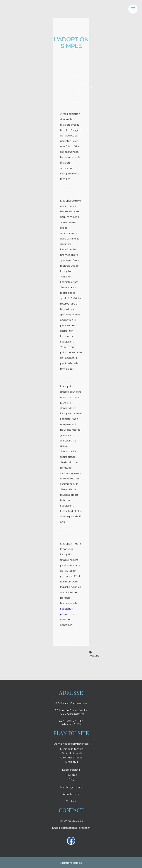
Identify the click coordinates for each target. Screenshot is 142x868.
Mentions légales (71, 863)
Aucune (94, 654)
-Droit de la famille (71, 749)
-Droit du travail (71, 753)
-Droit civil (71, 762)
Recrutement (71, 794)
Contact (71, 801)
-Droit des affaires (71, 757)
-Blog (71, 779)
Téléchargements (71, 787)
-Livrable (71, 775)
